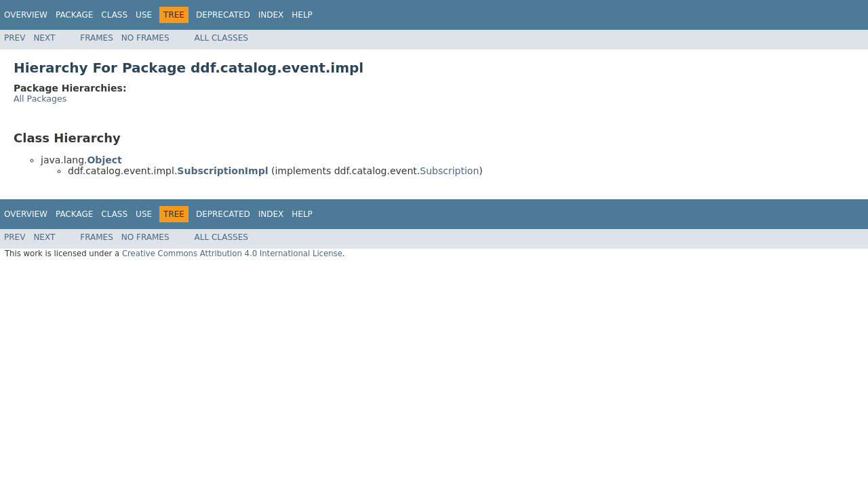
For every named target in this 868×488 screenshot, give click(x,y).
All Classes (221, 38)
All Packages (40, 99)
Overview (26, 15)
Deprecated (223, 15)
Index (271, 15)
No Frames (145, 38)
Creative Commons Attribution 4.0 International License (232, 253)
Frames (97, 38)
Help (302, 15)
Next (44, 38)
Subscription (449, 171)
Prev (15, 38)
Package (74, 15)
